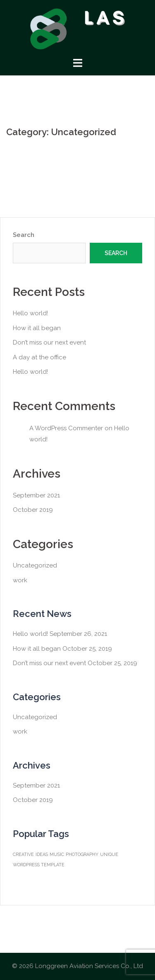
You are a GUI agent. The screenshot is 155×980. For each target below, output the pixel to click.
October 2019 (33, 510)
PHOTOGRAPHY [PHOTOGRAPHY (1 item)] (82, 854)
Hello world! (30, 313)
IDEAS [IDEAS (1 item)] (42, 854)
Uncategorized (35, 565)
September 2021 (36, 495)
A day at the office (39, 357)
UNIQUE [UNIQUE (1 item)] (109, 854)
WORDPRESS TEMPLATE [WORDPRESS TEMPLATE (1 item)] (39, 865)
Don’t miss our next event (49, 342)
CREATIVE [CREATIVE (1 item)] (23, 854)
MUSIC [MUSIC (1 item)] (57, 854)
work (20, 580)
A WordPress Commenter (66, 428)
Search (24, 235)
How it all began (37, 328)
